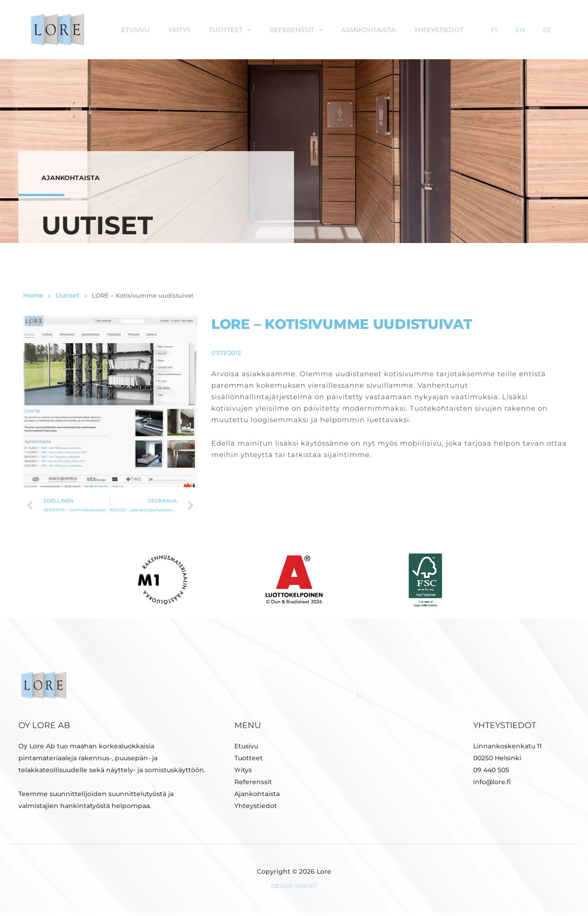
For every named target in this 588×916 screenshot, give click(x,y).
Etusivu (205, 29)
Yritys (244, 29)
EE (554, 29)
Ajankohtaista (419, 29)
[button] (307, 29)
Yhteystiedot (485, 29)
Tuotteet (290, 29)
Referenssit (352, 29)
